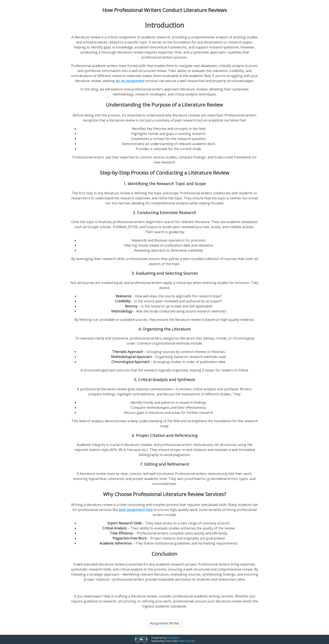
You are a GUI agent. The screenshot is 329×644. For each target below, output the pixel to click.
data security (186, 641)
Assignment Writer (165, 623)
